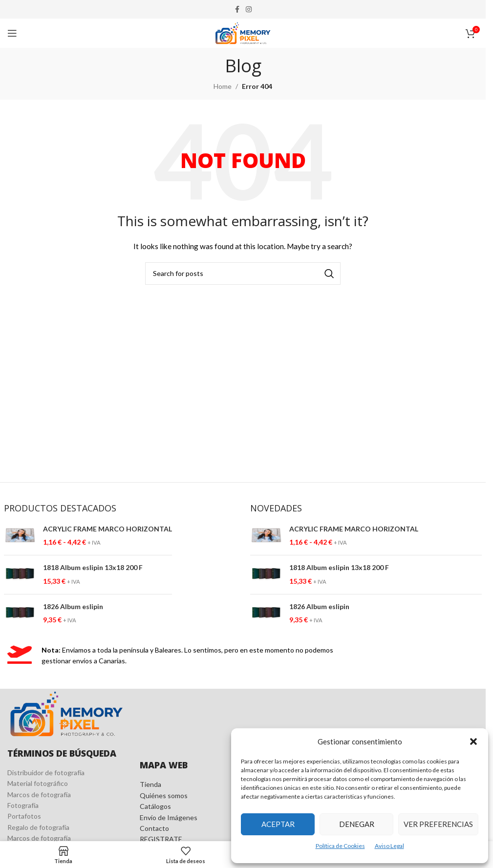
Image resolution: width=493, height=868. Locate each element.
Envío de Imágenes (169, 817)
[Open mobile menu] (12, 33)
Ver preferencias (438, 824)
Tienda (150, 784)
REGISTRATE (161, 839)
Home (223, 86)
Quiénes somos (164, 795)
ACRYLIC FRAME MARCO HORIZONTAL (107, 529)
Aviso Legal (389, 846)
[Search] (243, 274)
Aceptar (278, 824)
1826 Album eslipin (73, 606)
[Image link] (66, 713)
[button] (473, 741)
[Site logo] (243, 32)
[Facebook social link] (237, 10)
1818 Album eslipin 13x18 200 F (93, 567)
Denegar (357, 824)
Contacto (154, 828)
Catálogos (155, 806)
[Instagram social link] (249, 10)
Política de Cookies (340, 846)
